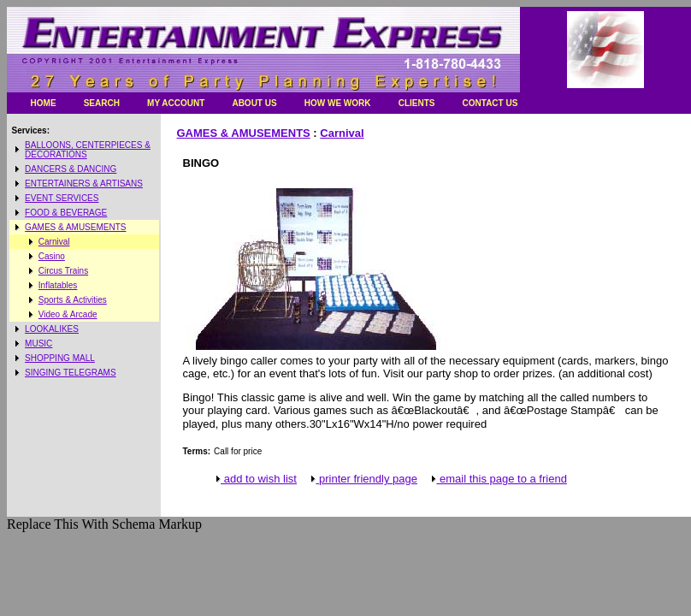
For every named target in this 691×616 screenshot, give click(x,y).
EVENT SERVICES (62, 198)
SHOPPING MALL (60, 358)
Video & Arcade (68, 314)
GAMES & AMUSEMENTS (75, 227)
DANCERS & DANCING (71, 169)
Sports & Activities (73, 300)
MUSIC (38, 344)
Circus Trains (63, 271)
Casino (52, 256)
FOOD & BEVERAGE (66, 213)
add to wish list (255, 479)
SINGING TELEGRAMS (71, 373)
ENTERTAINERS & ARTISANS (84, 184)
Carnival (54, 242)
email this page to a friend (498, 479)
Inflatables (58, 285)
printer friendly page (363, 479)
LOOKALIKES (52, 329)
